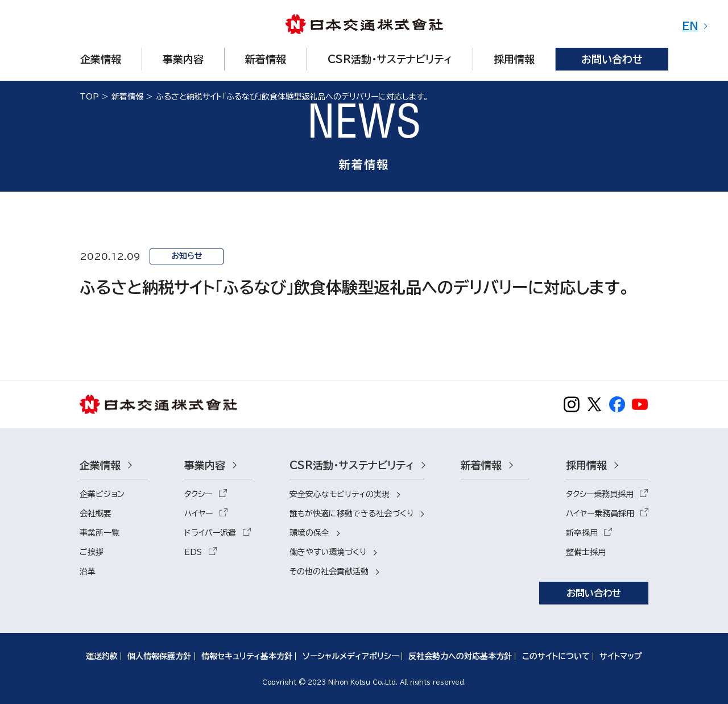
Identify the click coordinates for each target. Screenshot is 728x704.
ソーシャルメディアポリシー (351, 656)
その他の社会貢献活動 (329, 572)
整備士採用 (586, 552)
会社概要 (96, 513)
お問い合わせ (594, 593)
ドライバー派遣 (210, 533)
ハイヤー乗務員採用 (600, 513)
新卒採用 (582, 533)
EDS (193, 552)
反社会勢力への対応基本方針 (460, 656)
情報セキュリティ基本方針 (247, 656)
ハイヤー (198, 513)
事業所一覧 (100, 533)
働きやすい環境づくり (328, 552)
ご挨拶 (92, 552)
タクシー (198, 494)
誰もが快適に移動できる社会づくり (351, 513)
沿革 (88, 572)
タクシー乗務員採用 (600, 494)
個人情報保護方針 (159, 656)
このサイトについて (556, 656)
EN (690, 26)
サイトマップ (621, 656)
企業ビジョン (102, 494)
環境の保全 (309, 533)
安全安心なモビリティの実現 (340, 494)
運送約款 (102, 656)
